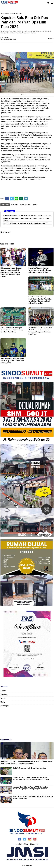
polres (21, 13)
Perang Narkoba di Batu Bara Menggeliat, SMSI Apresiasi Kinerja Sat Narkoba (26, 219)
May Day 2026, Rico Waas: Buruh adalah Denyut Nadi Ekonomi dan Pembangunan (12, 361)
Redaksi (19, 844)
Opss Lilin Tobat (14, 13)
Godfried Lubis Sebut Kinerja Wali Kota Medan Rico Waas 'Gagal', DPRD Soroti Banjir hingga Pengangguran (27, 762)
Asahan (3, 691)
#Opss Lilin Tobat (25, 205)
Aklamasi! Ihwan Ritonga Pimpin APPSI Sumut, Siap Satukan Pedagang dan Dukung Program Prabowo (30, 788)
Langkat (3, 698)
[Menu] (52, 3)
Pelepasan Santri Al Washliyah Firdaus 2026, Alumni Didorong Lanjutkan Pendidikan (12, 330)
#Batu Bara (14, 205)
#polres (35, 205)
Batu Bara (7, 13)
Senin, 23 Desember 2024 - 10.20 (8, 39)
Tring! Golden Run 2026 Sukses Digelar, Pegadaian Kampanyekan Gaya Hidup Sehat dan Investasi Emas (31, 778)
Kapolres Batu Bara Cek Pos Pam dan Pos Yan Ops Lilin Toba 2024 (27, 215)
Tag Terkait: (5, 205)
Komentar (51, 38)
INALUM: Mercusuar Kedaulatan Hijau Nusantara (29, 768)
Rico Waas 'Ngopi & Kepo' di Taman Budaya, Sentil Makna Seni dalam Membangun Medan (40, 270)
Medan (3, 702)
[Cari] (48, 3)
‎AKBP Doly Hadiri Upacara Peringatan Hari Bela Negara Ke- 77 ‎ (26, 223)
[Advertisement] (27, 722)
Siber (26, 844)
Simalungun (5, 706)
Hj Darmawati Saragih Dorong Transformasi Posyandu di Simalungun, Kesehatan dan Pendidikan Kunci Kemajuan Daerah (11, 272)
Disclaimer (34, 844)
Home (2, 13)
